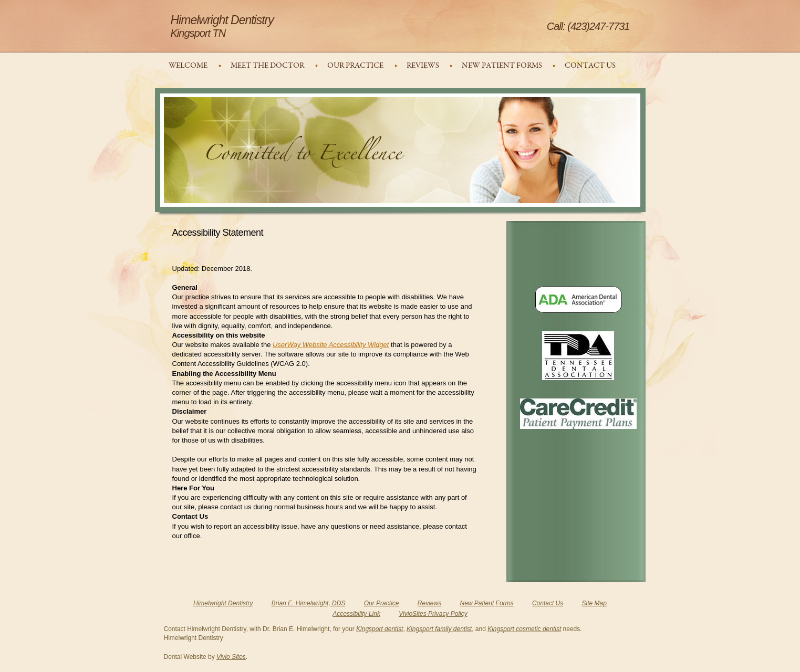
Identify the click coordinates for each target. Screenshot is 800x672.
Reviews (429, 603)
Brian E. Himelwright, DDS (309, 603)
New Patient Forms (487, 603)
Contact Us (548, 603)
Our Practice (382, 603)
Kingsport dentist (380, 629)
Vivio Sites (231, 657)
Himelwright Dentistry (223, 603)
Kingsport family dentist (439, 629)
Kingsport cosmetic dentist (524, 629)
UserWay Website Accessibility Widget (331, 345)
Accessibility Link (356, 614)
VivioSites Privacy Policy (433, 614)
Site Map (594, 603)
